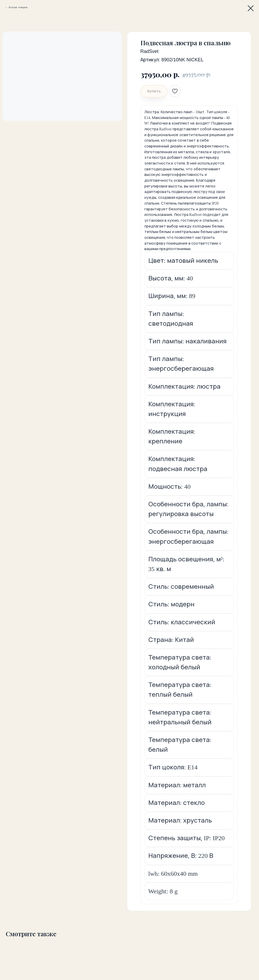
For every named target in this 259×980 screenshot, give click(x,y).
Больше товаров (18, 7)
